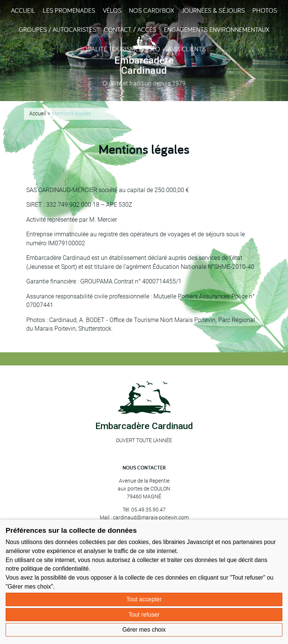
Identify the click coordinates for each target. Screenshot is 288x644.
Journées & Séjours (213, 10)
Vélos (112, 10)
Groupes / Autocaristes (58, 29)
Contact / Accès (130, 29)
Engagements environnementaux (217, 29)
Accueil (23, 10)
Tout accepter (144, 599)
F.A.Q (153, 49)
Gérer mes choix (144, 630)
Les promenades (69, 10)
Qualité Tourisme (111, 49)
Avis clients (187, 49)
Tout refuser (144, 615)
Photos (265, 10)
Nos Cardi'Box (151, 10)
